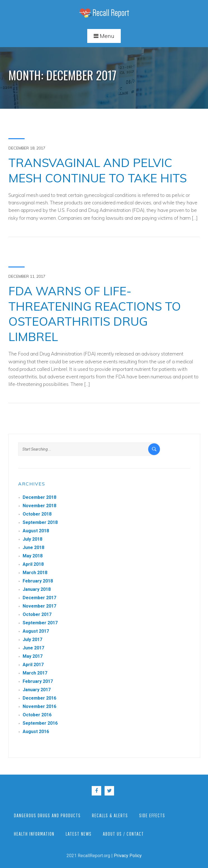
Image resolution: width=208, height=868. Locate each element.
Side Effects (152, 815)
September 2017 (40, 623)
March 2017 (35, 673)
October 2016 (37, 715)
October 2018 (37, 514)
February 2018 (38, 581)
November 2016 (39, 706)
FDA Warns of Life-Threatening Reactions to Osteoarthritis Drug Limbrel (95, 314)
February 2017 (38, 681)
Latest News (79, 834)
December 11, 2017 (27, 276)
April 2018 (33, 564)
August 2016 (36, 732)
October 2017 (37, 614)
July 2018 (32, 539)
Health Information (34, 834)
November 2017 (39, 606)
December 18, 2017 (27, 148)
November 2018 (39, 506)
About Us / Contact (123, 834)
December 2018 (39, 497)
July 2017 (32, 639)
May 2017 (33, 656)
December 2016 (39, 698)
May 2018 (33, 556)
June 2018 (33, 547)
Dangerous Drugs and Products (47, 815)
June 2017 (33, 648)
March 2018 (35, 573)
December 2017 (39, 598)
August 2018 (36, 531)
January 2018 (37, 589)
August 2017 (36, 631)
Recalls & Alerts (110, 815)
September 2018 (40, 522)
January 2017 (37, 690)
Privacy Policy (128, 856)
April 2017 (33, 665)
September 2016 (40, 723)
